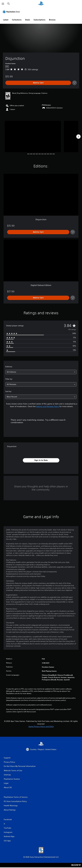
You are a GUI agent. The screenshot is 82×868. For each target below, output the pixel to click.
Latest (6, 20)
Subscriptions (39, 20)
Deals (28, 20)
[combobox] (41, 372)
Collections (17, 20)
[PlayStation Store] (12, 12)
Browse (52, 20)
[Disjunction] (33, 136)
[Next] (78, 137)
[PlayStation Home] (41, 4)
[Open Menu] (3, 4)
